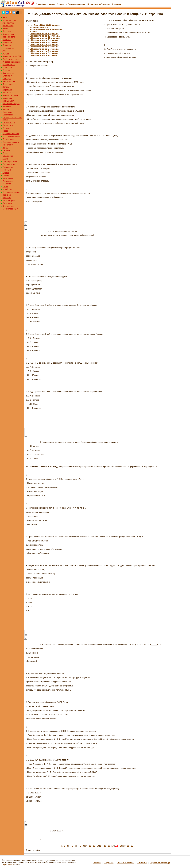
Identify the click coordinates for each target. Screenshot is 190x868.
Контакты (116, 4)
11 (90, 846)
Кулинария (7, 76)
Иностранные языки (12, 62)
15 (105, 846)
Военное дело (9, 37)
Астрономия (8, 26)
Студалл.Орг (8, 864)
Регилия (6, 150)
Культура (7, 79)
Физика (6, 175)
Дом (4, 51)
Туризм (6, 173)
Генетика (7, 40)
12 (94, 846)
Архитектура (8, 23)
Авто (5, 17)
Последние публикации (99, 4)
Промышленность (11, 142)
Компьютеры (8, 73)
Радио (5, 148)
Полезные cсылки (77, 4)
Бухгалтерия (8, 34)
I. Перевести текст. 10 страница (45, 36)
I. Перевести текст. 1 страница (44, 34)
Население (8, 112)
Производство (9, 139)
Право (5, 131)
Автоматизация (9, 20)
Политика (7, 128)
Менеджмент (8, 101)
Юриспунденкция (10, 209)
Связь (5, 153)
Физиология (8, 178)
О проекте (62, 4)
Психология (8, 145)
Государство (8, 48)
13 (98, 846)
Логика (6, 87)
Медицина (7, 98)
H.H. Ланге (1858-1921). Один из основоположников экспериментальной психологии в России (46, 28)
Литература (8, 84)
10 (86, 846)
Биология (7, 31)
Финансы (7, 184)
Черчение (7, 195)
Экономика (8, 203)
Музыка (6, 109)
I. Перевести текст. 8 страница (44, 53)
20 (124, 846)
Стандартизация (10, 162)
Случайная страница (45, 4)
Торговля (7, 170)
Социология (8, 156)
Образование (9, 115)
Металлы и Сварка (11, 104)
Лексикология (9, 81)
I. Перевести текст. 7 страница (44, 51)
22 (132, 846)
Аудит (5, 29)
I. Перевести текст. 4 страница (44, 45)
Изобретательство (11, 59)
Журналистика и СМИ (12, 56)
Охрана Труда (9, 123)
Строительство (9, 164)
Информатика (9, 65)
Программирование (11, 136)
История (6, 70)
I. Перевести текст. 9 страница (44, 55)
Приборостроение (11, 134)
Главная (97, 863)
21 (128, 846)
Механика (7, 106)
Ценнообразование (11, 192)
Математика (8, 93)
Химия (5, 187)
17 (113, 846)
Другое (6, 54)
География (7, 42)
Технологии (8, 167)
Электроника (8, 206)
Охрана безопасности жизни (12, 119)
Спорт (5, 159)
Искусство (7, 67)
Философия (8, 181)
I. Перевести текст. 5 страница (44, 47)
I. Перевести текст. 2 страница (44, 40)
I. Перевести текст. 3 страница (44, 42)
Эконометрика (9, 200)
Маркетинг (7, 90)
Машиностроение (10, 95)
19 (121, 846)
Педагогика (8, 125)
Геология (7, 45)
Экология (7, 198)
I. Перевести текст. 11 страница (45, 38)
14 (101, 846)
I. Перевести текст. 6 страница (44, 49)
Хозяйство (7, 189)
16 (109, 846)
